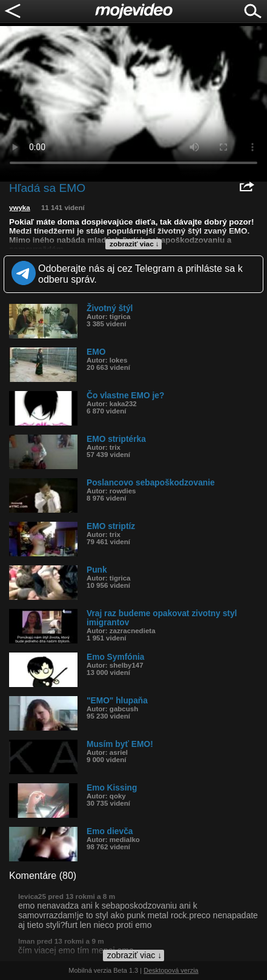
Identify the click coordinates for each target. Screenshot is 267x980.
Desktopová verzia (171, 970)
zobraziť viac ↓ (134, 244)
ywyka (20, 208)
